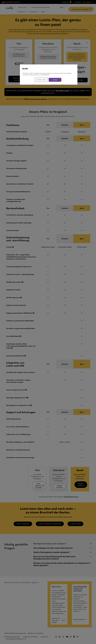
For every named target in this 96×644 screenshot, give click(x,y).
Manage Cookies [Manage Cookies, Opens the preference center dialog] (41, 80)
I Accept (55, 80)
